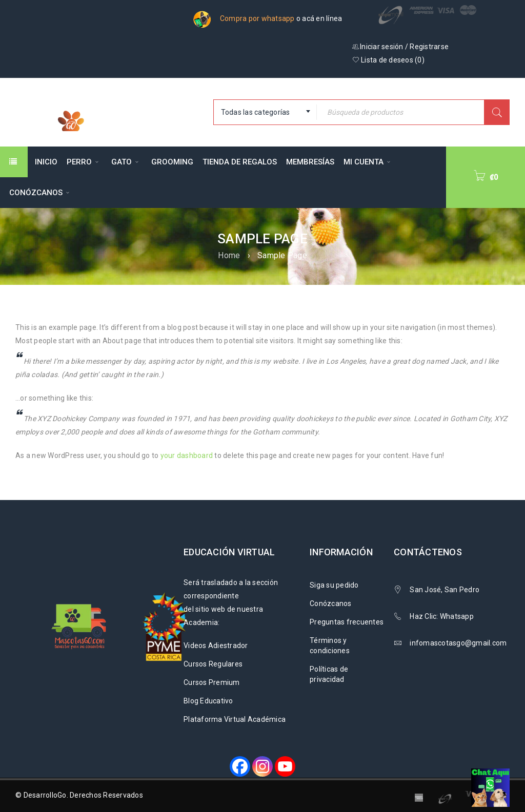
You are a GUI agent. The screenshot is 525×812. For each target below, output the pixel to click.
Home (229, 255)
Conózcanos (331, 603)
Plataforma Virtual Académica (235, 719)
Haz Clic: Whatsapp (442, 616)
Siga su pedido (334, 585)
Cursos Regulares (213, 664)
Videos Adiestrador (216, 646)
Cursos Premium (212, 682)
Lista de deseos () (388, 60)
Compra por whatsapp (257, 18)
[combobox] (265, 112)
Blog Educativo (208, 701)
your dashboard (187, 455)
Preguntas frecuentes (347, 622)
